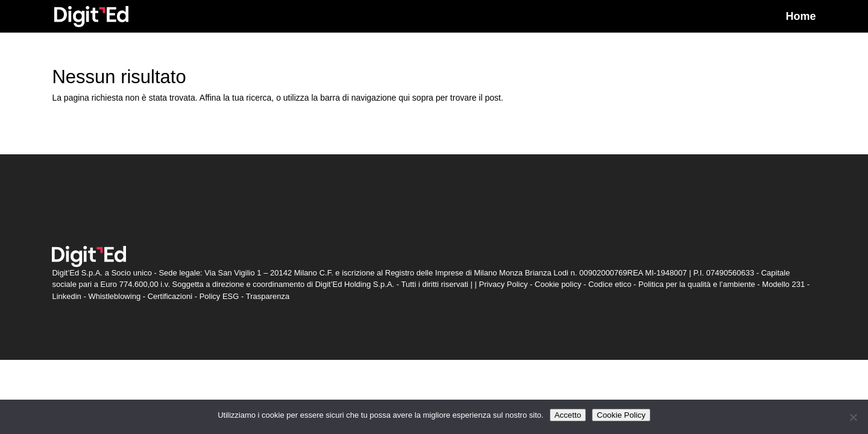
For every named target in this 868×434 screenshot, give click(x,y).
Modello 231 (783, 284)
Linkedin (66, 296)
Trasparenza (268, 296)
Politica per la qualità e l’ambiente (697, 284)
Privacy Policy (504, 284)
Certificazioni (170, 296)
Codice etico (610, 284)
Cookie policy (558, 284)
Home (801, 17)
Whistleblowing (114, 296)
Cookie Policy (621, 415)
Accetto (568, 415)
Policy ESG (219, 296)
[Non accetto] (853, 417)
